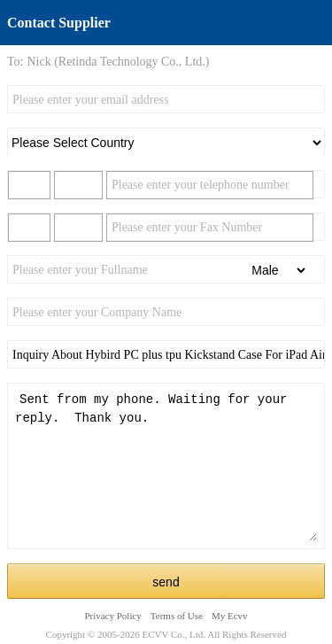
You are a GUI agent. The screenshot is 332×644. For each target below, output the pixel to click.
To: (15, 62)
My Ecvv (230, 616)
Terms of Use (177, 616)
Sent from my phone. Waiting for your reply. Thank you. (166, 466)
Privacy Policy (112, 616)
